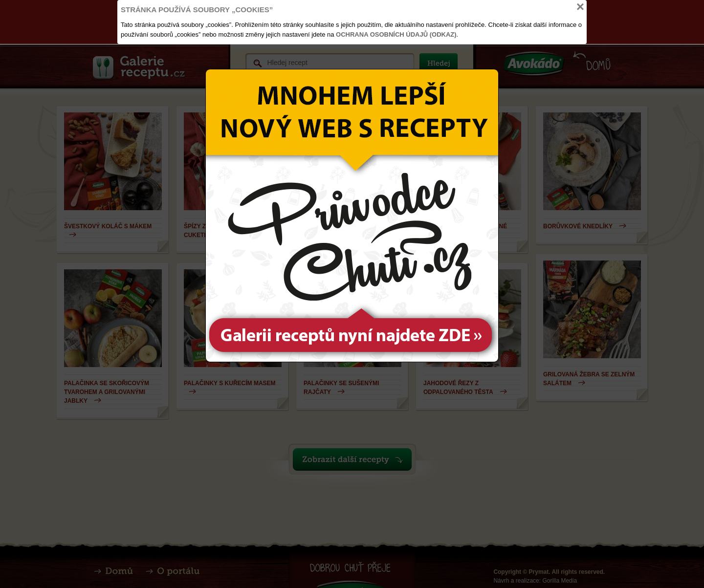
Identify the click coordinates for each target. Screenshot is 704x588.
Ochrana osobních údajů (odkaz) (396, 34)
